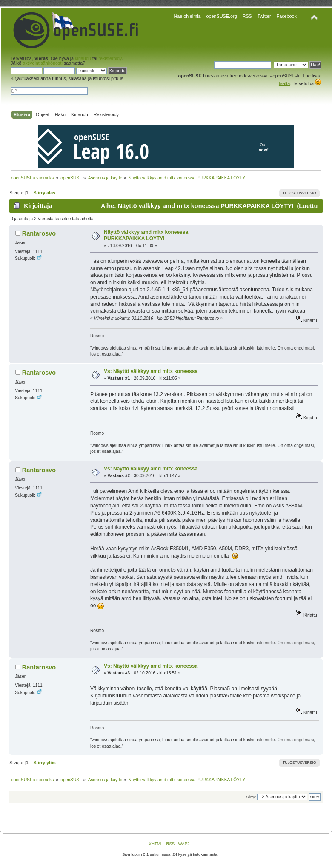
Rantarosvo (39, 233)
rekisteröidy (110, 58)
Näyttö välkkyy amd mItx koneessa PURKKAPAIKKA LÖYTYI (146, 236)
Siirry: (251, 797)
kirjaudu (83, 58)
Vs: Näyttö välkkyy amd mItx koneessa (151, 371)
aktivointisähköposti (43, 63)
